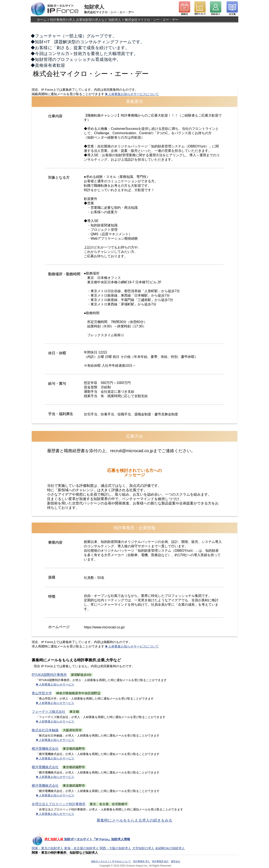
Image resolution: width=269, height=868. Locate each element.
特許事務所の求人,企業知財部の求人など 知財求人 (86, 20)
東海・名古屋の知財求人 (81, 848)
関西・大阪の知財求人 (115, 848)
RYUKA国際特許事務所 (49, 675)
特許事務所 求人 (141, 861)
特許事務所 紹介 (160, 861)
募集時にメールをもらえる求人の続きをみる (134, 820)
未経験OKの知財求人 (170, 848)
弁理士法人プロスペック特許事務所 (59, 804)
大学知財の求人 (143, 848)
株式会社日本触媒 (45, 730)
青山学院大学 (42, 693)
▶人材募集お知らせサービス (55, 684)
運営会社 (175, 861)
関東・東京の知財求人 (47, 848)
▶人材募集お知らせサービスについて (132, 94)
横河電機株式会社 (45, 749)
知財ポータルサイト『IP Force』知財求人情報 (81, 839)
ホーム (42, 20)
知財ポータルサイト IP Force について (111, 861)
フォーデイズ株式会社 (49, 712)
